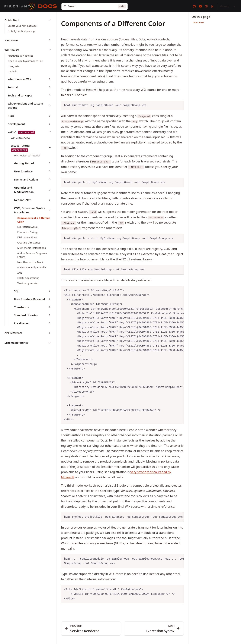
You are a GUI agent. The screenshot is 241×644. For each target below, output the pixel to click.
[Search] (95, 6)
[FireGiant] (20, 6)
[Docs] (48, 6)
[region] (122, 355)
